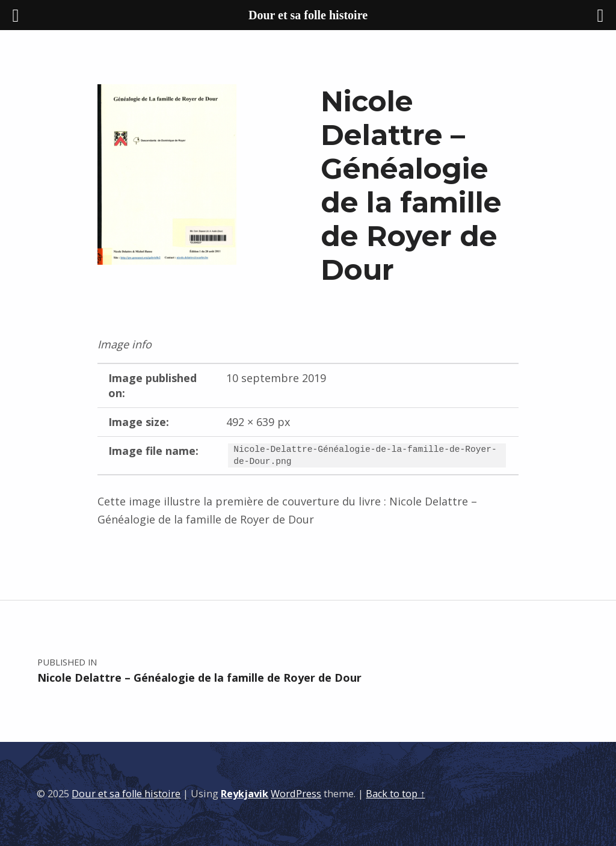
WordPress (296, 794)
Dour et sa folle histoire (126, 794)
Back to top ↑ (395, 794)
